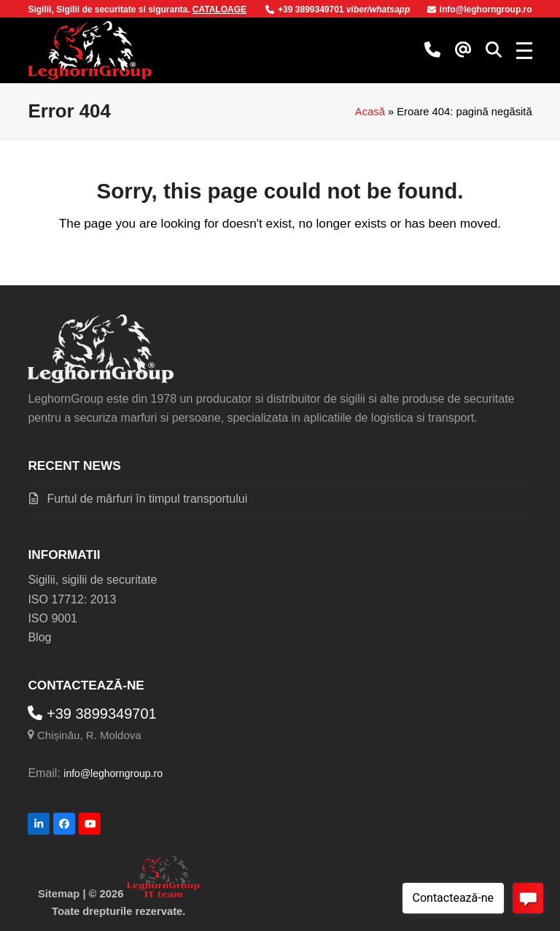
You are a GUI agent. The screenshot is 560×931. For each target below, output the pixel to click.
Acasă (370, 112)
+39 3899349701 (306, 9)
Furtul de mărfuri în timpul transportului (147, 499)
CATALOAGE (219, 9)
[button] (494, 50)
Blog (39, 637)
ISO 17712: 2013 (72, 599)
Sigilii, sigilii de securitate (92, 580)
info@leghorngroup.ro (480, 9)
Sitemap (59, 894)
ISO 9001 (52, 618)
